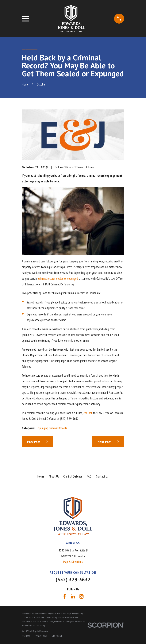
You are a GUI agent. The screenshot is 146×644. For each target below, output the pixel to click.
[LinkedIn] (73, 596)
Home (41, 476)
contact (88, 413)
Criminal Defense (73, 476)
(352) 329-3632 (73, 579)
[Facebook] (65, 596)
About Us (54, 476)
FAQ (89, 476)
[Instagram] (81, 596)
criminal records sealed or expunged (58, 279)
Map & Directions (73, 562)
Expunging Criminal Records (52, 428)
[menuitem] (26, 636)
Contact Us (102, 476)
